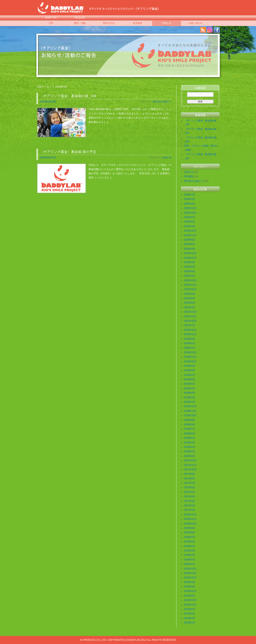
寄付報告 (189, 176)
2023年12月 (190, 253)
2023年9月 (190, 262)
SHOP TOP (51, 18)
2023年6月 (190, 267)
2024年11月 (190, 235)
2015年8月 (190, 587)
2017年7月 (190, 483)
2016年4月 (190, 551)
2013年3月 (190, 618)
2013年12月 (190, 600)
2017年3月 (190, 501)
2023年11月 (190, 258)
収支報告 (138, 23)
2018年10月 (190, 415)
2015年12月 (190, 569)
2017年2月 (190, 506)
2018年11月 (190, 411)
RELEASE (80, 18)
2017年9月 (190, 474)
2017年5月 (190, 492)
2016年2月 (190, 560)
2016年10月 (190, 524)
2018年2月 (190, 451)
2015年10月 (190, 578)
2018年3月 (190, 447)
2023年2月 (190, 276)
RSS (203, 30)
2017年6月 (190, 487)
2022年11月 (190, 285)
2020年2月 (190, 343)
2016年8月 (190, 532)
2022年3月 (190, 307)
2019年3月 (190, 393)
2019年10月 (190, 361)
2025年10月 (190, 213)
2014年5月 (190, 596)
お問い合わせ (195, 23)
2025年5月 (190, 222)
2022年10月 (190, 289)
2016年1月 (190, 564)
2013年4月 (190, 614)
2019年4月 (190, 388)
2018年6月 (190, 434)
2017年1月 (190, 510)
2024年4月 (190, 249)
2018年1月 (190, 456)
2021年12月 (190, 312)
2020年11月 (190, 334)
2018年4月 (190, 443)
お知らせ (167, 23)
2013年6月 (190, 609)
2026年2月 (190, 204)
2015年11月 (190, 573)
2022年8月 (190, 294)
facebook (217, 30)
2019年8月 (190, 370)
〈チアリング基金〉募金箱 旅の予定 (68, 152)
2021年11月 (190, 316)
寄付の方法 (109, 23)
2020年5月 (190, 339)
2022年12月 (190, 280)
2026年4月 (190, 195)
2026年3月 (190, 199)
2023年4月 (190, 271)
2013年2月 (190, 623)
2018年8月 (190, 424)
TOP (51, 23)
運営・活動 (80, 23)
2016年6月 (190, 542)
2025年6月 (190, 217)
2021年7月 (190, 325)
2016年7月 (190, 537)
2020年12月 (190, 330)
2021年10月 (190, 321)
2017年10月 (190, 470)
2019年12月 (190, 352)
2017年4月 (190, 496)
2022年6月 (190, 298)
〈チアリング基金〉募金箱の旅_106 (68, 96)
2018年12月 (190, 406)
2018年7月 (190, 429)
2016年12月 (190, 515)
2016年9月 (190, 528)
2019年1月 (190, 402)
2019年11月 (190, 357)
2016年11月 (190, 519)
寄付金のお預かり (162, 102)
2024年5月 (190, 244)
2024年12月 (190, 231)
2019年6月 (190, 379)
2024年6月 (190, 240)
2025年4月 (190, 226)
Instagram (210, 30)
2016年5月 (190, 546)
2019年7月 (190, 375)
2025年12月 (190, 208)
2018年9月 (190, 420)
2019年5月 (190, 384)
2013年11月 (190, 605)
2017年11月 (190, 465)
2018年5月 (190, 438)
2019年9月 (190, 366)
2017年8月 (190, 479)
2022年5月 (190, 303)
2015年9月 (190, 582)
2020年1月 (190, 348)
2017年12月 (190, 460)
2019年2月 (190, 397)
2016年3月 (190, 555)
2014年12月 (190, 591)
